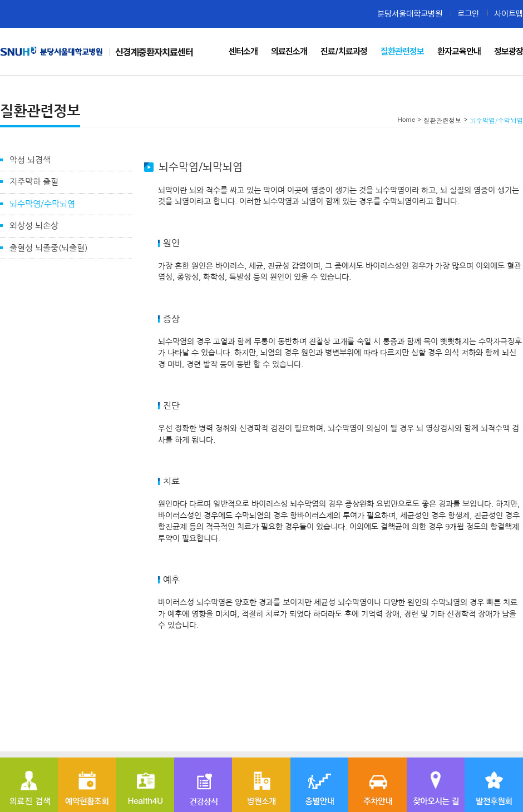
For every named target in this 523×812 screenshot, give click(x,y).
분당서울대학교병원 (410, 14)
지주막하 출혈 (34, 182)
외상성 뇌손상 (34, 226)
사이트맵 (509, 14)
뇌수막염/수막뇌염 (42, 204)
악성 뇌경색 (30, 160)
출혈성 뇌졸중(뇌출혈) (48, 248)
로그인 (468, 14)
